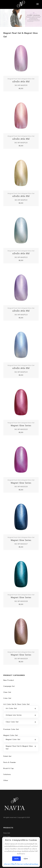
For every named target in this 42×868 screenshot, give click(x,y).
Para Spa (7, 837)
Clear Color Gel (12, 722)
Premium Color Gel (11, 729)
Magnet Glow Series (21, 426)
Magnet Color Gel (11, 735)
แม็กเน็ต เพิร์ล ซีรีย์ (21, 82)
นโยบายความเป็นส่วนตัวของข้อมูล (27, 864)
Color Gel (7, 698)
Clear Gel (7, 692)
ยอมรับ (17, 859)
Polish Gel (7, 756)
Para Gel (7, 833)
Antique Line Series (14, 715)
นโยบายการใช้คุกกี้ (10, 864)
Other (6, 780)
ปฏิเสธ (26, 859)
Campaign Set (9, 686)
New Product (9, 680)
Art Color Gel (11, 708)
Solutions (7, 774)
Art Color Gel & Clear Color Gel (16, 704)
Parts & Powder (10, 762)
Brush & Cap (9, 768)
